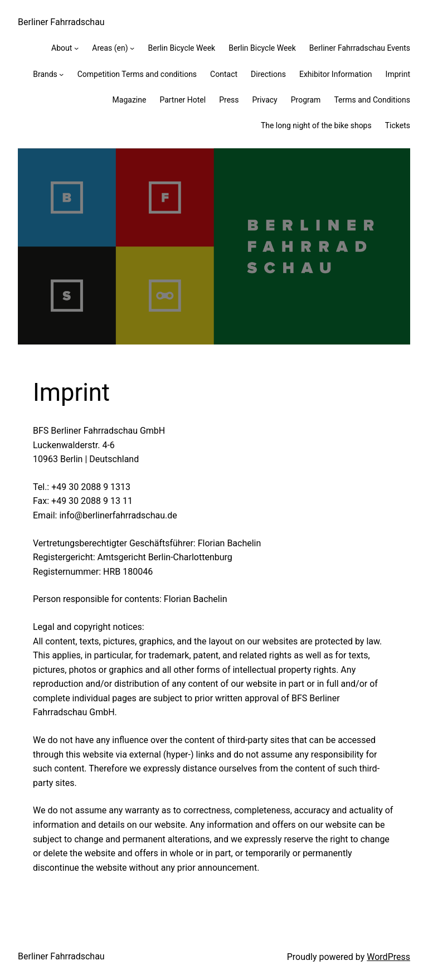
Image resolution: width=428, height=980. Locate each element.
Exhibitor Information (336, 74)
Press (229, 100)
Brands (45, 74)
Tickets (398, 125)
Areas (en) (110, 48)
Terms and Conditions (372, 100)
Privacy (265, 100)
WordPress (388, 957)
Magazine (130, 100)
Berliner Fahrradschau (61, 22)
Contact (224, 74)
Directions (268, 74)
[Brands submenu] (61, 74)
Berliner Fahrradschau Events (360, 48)
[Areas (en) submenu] (132, 48)
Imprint (398, 74)
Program (306, 100)
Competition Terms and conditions (137, 74)
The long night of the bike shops (316, 125)
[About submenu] (76, 48)
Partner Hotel (183, 100)
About (62, 48)
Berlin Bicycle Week (181, 48)
